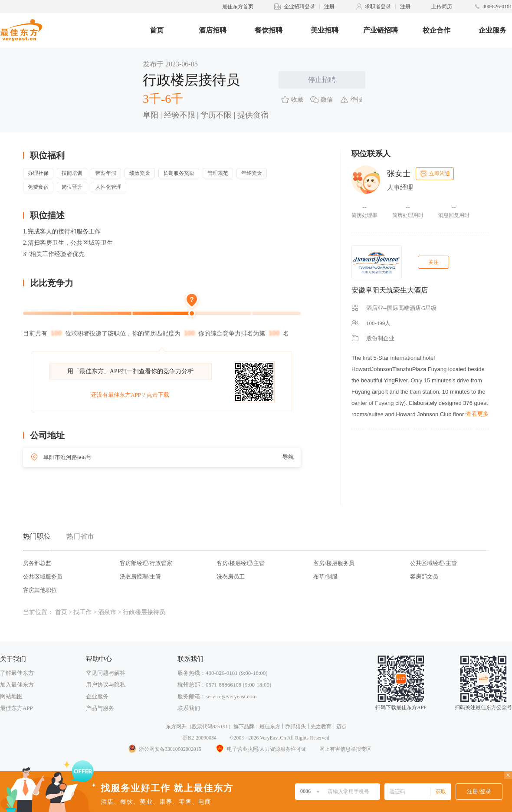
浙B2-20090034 (200, 738)
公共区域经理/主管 (433, 563)
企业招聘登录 (299, 7)
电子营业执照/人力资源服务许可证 (260, 749)
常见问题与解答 (106, 673)
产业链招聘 (381, 30)
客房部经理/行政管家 (146, 563)
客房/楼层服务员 (334, 563)
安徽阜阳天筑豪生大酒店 (390, 290)
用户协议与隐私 (106, 685)
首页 (157, 30)
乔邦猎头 (295, 727)
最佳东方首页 (238, 7)
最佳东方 (270, 727)
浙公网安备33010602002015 (164, 749)
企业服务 (492, 30)
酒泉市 (107, 612)
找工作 (82, 612)
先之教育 (321, 727)
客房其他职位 (40, 590)
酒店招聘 (213, 30)
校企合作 (437, 30)
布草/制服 (325, 577)
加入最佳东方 (17, 685)
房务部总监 (37, 563)
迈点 (341, 727)
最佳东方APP (16, 708)
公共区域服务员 (43, 577)
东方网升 (176, 727)
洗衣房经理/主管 (140, 577)
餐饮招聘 (269, 30)
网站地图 (11, 696)
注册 (329, 7)
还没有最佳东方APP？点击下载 (130, 395)
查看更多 (477, 414)
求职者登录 (378, 7)
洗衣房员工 (231, 577)
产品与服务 (100, 708)
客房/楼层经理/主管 (241, 563)
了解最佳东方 (17, 673)
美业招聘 (325, 30)
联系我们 (189, 708)
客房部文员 (424, 577)
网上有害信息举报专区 (345, 749)
